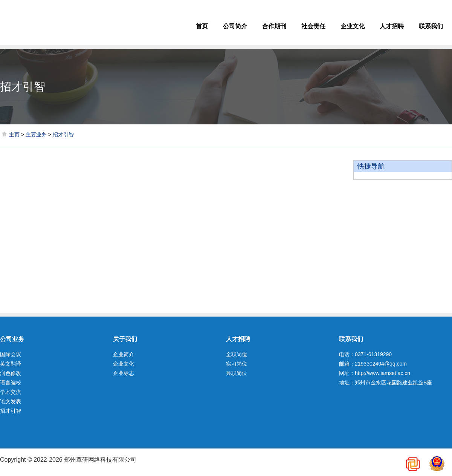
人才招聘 (392, 26)
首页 (202, 26)
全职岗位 (237, 354)
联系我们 (431, 26)
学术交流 (11, 392)
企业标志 (124, 373)
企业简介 (124, 354)
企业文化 (353, 26)
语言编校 (11, 383)
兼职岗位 (237, 373)
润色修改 (11, 373)
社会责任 (313, 26)
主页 (14, 135)
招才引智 (63, 135)
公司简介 (235, 26)
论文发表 (11, 401)
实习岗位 (237, 364)
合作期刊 (274, 26)
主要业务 (36, 135)
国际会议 (11, 354)
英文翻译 (11, 364)
